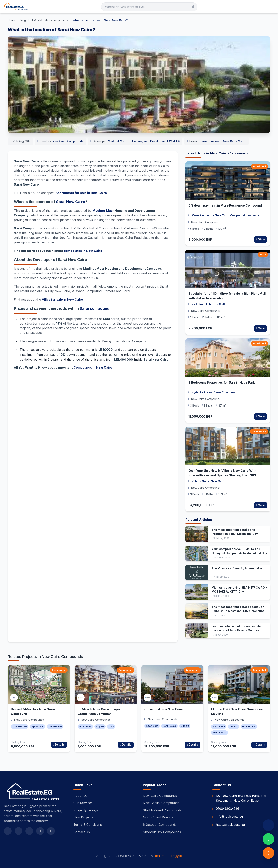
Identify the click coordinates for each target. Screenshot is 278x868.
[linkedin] (51, 831)
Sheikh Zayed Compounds (162, 810)
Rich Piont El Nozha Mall (208, 304)
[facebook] (8, 831)
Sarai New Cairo (71, 202)
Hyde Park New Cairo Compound (214, 392)
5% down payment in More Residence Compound (225, 205)
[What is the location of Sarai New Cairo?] (100, 20)
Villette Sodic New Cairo (208, 481)
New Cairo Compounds (68, 141)
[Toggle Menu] (272, 7)
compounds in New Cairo (83, 251)
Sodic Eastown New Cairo (164, 709)
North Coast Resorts (158, 817)
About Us (80, 796)
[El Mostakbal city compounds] (50, 20)
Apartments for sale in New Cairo (81, 193)
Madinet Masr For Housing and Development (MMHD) (144, 141)
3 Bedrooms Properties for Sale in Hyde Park (222, 382)
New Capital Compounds (161, 803)
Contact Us (82, 832)
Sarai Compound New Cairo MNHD (223, 141)
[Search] (149, 7)
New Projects (83, 817)
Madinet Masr (103, 211)
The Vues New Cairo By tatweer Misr (237, 568)
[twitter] (19, 831)
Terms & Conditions (88, 825)
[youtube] (40, 831)
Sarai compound (94, 308)
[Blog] (23, 20)
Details (59, 744)
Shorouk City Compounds (162, 832)
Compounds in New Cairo (93, 367)
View (261, 239)
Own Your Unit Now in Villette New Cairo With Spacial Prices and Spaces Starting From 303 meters (222, 475)
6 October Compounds (160, 825)
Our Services (83, 803)
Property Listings (86, 810)
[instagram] (29, 831)
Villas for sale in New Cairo (62, 299)
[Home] (12, 20)
